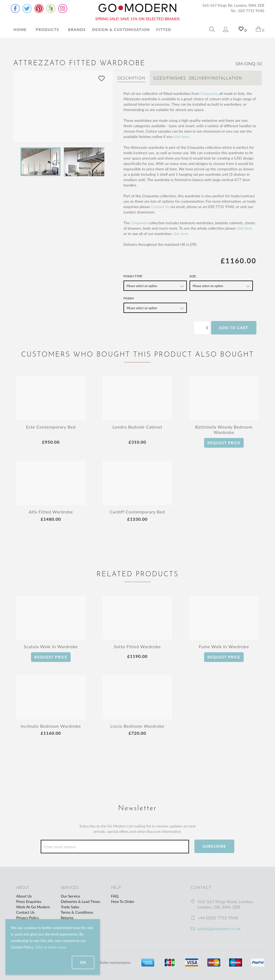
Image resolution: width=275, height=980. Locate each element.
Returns (67, 918)
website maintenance (113, 962)
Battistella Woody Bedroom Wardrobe (224, 429)
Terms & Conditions (77, 912)
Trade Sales (70, 907)
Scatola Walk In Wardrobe (51, 646)
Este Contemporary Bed (51, 427)
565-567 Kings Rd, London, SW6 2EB (233, 5)
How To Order (123, 901)
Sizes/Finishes (169, 79)
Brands (77, 30)
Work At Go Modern (33, 907)
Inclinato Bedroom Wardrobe (51, 726)
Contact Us (160, 207)
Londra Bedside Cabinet (137, 427)
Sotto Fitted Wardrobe (137, 646)
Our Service (70, 896)
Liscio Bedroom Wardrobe (137, 726)
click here (181, 137)
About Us (24, 896)
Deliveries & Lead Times (80, 901)
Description (131, 79)
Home (20, 30)
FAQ (115, 896)
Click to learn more (50, 947)
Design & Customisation (121, 30)
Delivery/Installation (216, 79)
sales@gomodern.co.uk (219, 928)
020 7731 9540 (251, 11)
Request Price (224, 443)
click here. (181, 234)
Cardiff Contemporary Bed (137, 512)
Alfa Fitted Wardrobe (51, 512)
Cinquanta (209, 93)
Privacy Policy (27, 918)
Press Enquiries (29, 901)
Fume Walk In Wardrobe (224, 646)
